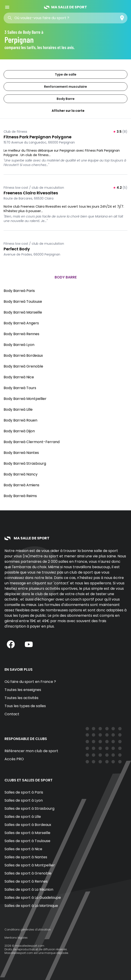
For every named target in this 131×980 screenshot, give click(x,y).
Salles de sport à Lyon (24, 800)
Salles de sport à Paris (24, 792)
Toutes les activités (21, 698)
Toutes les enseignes (23, 690)
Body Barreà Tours (20, 388)
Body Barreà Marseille (23, 312)
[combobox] (47, 18)
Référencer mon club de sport (31, 751)
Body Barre (66, 99)
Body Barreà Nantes (21, 453)
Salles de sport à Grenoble (28, 873)
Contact (12, 714)
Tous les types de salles (25, 706)
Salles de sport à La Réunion (29, 889)
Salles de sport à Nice (23, 849)
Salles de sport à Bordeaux (28, 825)
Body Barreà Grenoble (23, 366)
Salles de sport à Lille (23, 817)
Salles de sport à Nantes (26, 857)
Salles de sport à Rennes (26, 881)
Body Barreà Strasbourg (25, 463)
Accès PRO (14, 759)
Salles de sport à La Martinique (31, 906)
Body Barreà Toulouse (23, 302)
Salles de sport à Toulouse (27, 841)
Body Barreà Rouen (20, 420)
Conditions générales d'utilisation (28, 930)
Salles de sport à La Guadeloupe (33, 898)
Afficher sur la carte (66, 111)
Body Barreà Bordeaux (23, 355)
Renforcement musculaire (65, 87)
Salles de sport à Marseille (27, 833)
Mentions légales (16, 938)
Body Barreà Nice (19, 377)
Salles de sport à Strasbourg (29, 808)
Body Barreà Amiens (21, 485)
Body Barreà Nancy (21, 474)
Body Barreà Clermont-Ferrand (32, 442)
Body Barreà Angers (21, 323)
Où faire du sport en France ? (30, 682)
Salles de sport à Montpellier (30, 865)
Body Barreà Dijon (19, 431)
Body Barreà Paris (19, 291)
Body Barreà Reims (20, 496)
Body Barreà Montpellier (25, 399)
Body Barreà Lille (18, 409)
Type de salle (66, 74)
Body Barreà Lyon (19, 345)
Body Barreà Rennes (21, 334)
